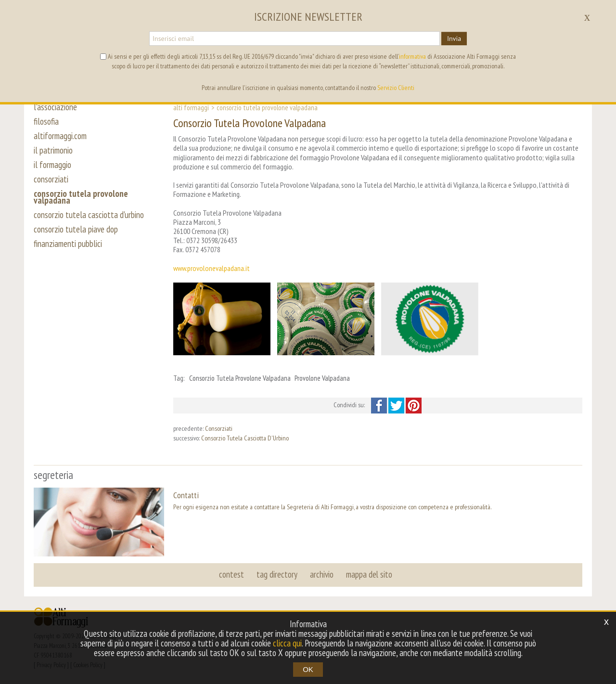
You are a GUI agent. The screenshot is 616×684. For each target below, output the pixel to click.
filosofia (46, 121)
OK (308, 669)
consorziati (51, 179)
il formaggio (52, 165)
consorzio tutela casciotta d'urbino (89, 215)
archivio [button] (322, 574)
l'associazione (55, 107)
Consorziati (219, 428)
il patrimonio (53, 150)
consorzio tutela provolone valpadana (81, 197)
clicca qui (287, 643)
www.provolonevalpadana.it (212, 268)
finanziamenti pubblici (68, 244)
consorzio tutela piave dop (76, 229)
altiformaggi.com (60, 136)
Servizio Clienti (396, 88)
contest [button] (231, 574)
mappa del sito (369, 574)
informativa (412, 56)
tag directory (277, 574)
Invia (454, 39)
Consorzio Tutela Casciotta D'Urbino (245, 438)
